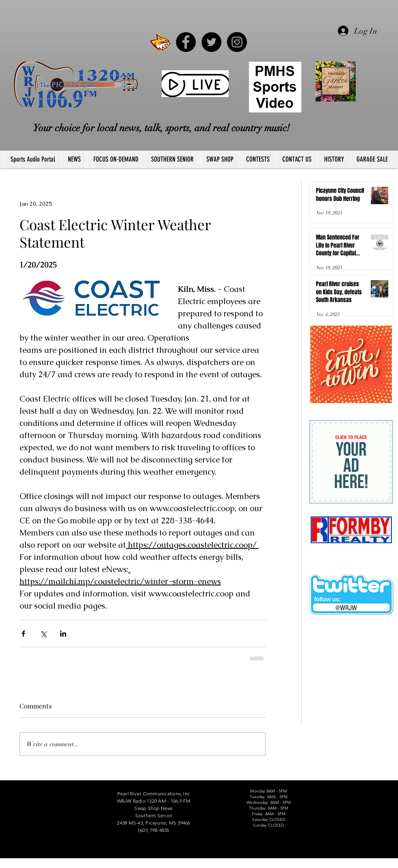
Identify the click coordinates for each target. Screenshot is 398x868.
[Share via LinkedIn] (63, 634)
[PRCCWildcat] (160, 42)
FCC (5, 865)
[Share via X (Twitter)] (43, 634)
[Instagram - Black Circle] (237, 42)
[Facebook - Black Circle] (186, 42)
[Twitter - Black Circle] (211, 42)
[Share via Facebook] (23, 634)
